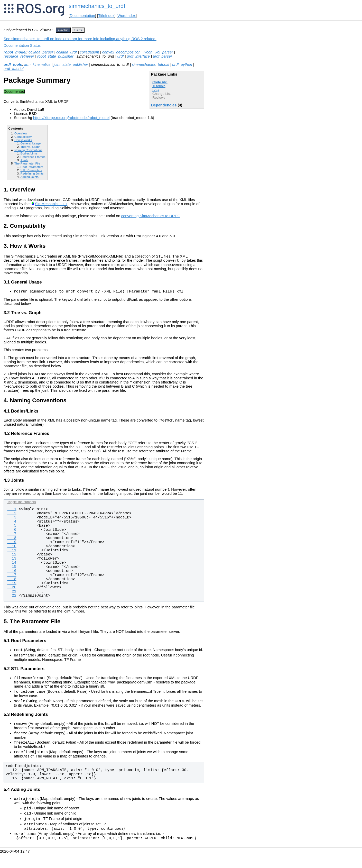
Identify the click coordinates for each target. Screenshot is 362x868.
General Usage (30, 143)
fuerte (78, 30)
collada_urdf (67, 52)
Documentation (82, 16)
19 (12, 585)
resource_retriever (19, 56)
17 (12, 577)
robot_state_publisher (55, 56)
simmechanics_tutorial (150, 65)
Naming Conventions (28, 150)
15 (12, 568)
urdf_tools (13, 65)
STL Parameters (31, 170)
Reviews (159, 98)
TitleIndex (106, 16)
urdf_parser (163, 56)
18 (12, 581)
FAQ (156, 90)
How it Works (23, 140)
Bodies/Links (29, 153)
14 (12, 564)
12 (12, 556)
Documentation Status (22, 45)
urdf (120, 56)
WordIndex (127, 16)
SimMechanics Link (51, 204)
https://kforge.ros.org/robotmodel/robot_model (71, 118)
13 (12, 560)
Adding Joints (29, 177)
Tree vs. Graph (30, 147)
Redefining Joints (32, 173)
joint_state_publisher (71, 65)
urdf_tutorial (13, 69)
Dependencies (164, 105)
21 (12, 593)
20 (12, 589)
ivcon (148, 52)
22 (12, 597)
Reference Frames (33, 157)
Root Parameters (32, 167)
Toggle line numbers (21, 504)
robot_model (15, 52)
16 (12, 572)
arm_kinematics (37, 65)
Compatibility (23, 137)
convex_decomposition (121, 52)
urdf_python (182, 65)
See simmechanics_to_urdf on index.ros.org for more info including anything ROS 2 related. (80, 39)
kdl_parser (164, 52)
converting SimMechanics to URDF (151, 216)
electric (63, 30)
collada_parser (41, 52)
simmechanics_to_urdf (97, 6)
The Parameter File (27, 163)
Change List (161, 94)
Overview (21, 133)
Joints (24, 160)
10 (12, 548)
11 (12, 552)
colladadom (90, 52)
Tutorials (159, 86)
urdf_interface (138, 56)
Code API (160, 82)
